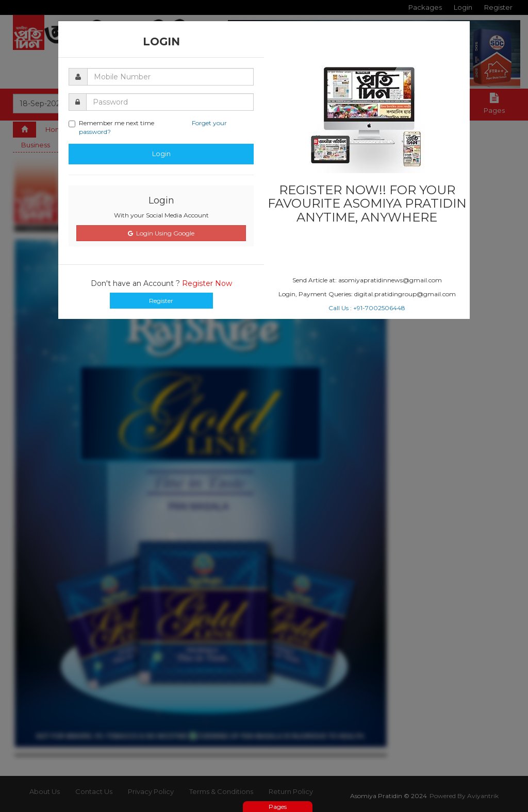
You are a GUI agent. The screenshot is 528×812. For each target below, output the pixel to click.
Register (161, 301)
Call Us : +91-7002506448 (367, 308)
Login (161, 154)
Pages (278, 807)
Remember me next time (148, 127)
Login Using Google (161, 233)
